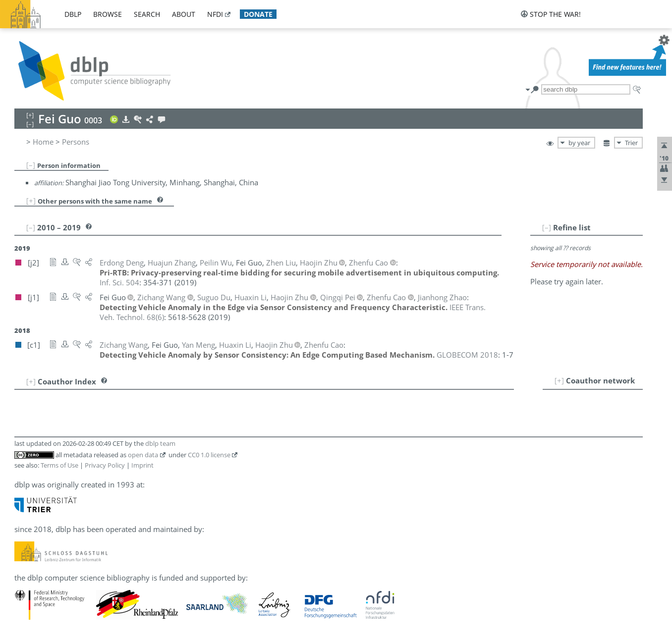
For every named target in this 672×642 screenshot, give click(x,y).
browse (108, 14)
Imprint (142, 465)
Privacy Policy (105, 465)
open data (143, 455)
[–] (31, 165)
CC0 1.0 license (209, 455)
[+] (31, 201)
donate (258, 14)
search (147, 14)
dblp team (160, 443)
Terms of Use (59, 465)
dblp (73, 14)
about (184, 14)
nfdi (215, 14)
